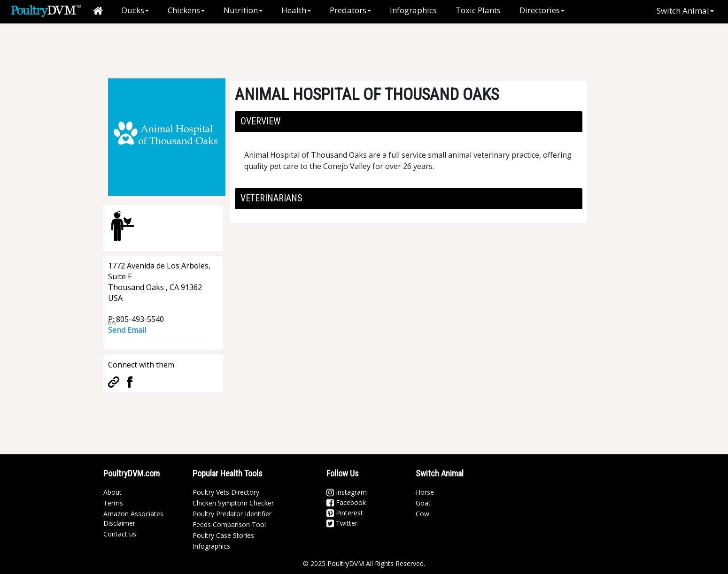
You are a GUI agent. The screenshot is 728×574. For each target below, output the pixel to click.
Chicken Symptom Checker (233, 503)
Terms (113, 503)
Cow (422, 514)
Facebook (346, 502)
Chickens (186, 10)
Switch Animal (685, 11)
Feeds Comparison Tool (229, 524)
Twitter (342, 523)
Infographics (413, 10)
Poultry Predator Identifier (232, 514)
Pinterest (345, 513)
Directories (542, 10)
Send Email (127, 330)
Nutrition (243, 10)
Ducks (135, 10)
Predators (350, 10)
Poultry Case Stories (223, 535)
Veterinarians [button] (271, 198)
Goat (423, 503)
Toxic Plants (478, 10)
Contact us (120, 534)
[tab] (409, 122)
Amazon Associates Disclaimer (133, 518)
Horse (425, 492)
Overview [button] (260, 121)
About (112, 492)
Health (296, 10)
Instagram (347, 492)
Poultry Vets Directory (226, 492)
